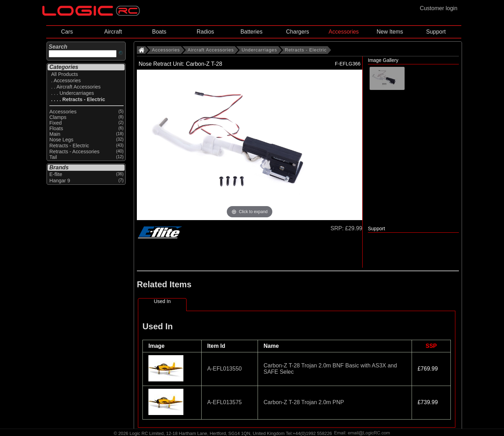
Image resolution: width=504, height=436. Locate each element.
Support (436, 32)
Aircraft (113, 32)
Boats (159, 32)
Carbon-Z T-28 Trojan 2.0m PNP (304, 402)
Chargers (297, 32)
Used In (162, 301)
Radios (205, 32)
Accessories (344, 32)
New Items (390, 32)
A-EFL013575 (225, 402)
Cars (67, 32)
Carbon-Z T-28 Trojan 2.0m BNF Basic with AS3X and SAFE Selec (330, 369)
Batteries (251, 32)
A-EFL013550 (225, 369)
